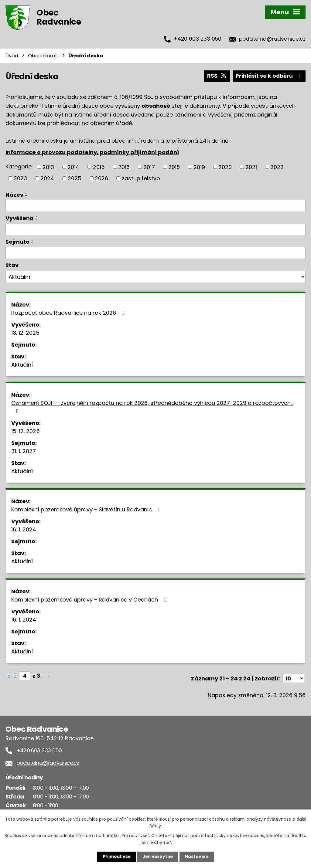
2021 (251, 166)
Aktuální (22, 364)
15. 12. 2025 (26, 431)
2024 (47, 178)
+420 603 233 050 (198, 39)
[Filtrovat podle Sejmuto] (155, 252)
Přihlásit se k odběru (268, 75)
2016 (124, 166)
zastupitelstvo (141, 178)
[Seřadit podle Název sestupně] (27, 195)
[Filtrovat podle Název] (155, 205)
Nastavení (198, 857)
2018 (174, 166)
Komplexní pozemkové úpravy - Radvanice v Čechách (90, 599)
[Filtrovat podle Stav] (155, 276)
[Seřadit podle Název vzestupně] (27, 193)
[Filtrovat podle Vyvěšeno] (155, 229)
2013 (48, 166)
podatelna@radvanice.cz (272, 39)
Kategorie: (19, 166)
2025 (75, 178)
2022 (277, 166)
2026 (101, 178)
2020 (225, 166)
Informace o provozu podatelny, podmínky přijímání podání (92, 152)
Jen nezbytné (158, 857)
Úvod (12, 56)
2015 (99, 166)
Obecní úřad (43, 56)
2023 (20, 178)
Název (14, 194)
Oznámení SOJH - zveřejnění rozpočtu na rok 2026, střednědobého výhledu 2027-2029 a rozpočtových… (152, 406)
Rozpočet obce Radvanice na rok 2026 (69, 312)
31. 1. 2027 (24, 451)
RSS (215, 75)
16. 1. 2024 (24, 529)
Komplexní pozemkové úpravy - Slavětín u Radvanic (87, 509)
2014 (73, 166)
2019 (199, 166)
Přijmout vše (115, 857)
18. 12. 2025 (25, 332)
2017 (149, 166)
